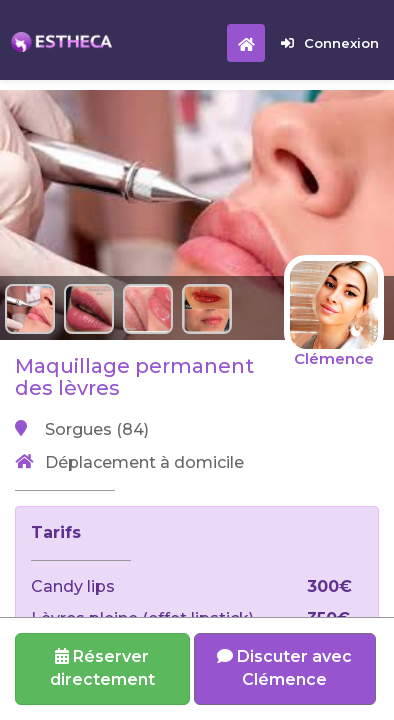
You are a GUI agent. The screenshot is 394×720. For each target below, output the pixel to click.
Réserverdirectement (102, 668)
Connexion (330, 43)
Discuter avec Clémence (284, 668)
